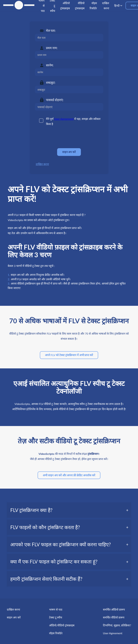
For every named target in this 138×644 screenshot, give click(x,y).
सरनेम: (50, 65)
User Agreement (64, 119)
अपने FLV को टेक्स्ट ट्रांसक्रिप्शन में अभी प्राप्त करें (69, 355)
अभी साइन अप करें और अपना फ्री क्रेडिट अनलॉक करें (69, 475)
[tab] (69, 510)
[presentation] (61, 137)
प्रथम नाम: (52, 48)
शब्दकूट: (51, 82)
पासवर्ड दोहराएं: (55, 100)
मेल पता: (51, 31)
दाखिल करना (42, 164)
